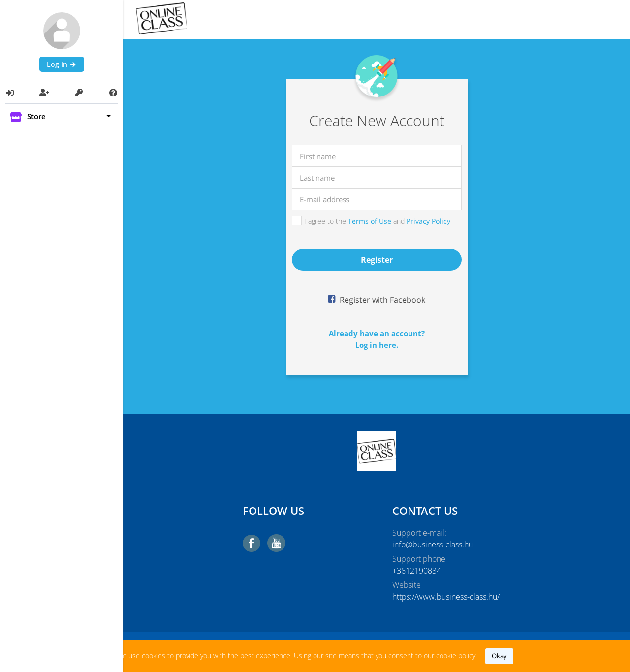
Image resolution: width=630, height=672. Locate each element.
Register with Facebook (381, 300)
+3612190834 (417, 571)
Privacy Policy (428, 221)
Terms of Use (370, 221)
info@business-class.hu (433, 544)
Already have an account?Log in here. (377, 339)
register (377, 260)
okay (499, 656)
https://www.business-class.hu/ (446, 597)
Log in (62, 64)
